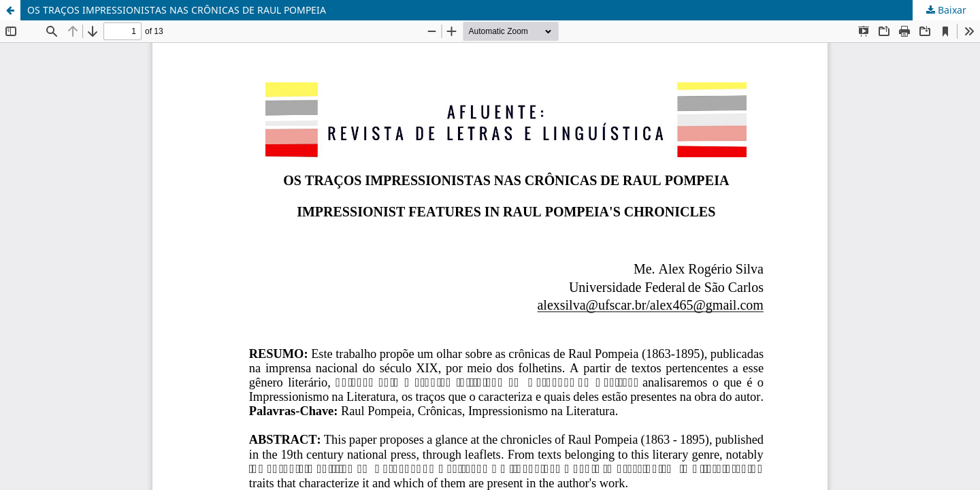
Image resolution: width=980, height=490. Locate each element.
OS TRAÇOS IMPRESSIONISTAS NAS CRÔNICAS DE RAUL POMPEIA (177, 10)
